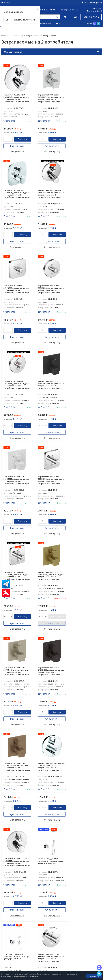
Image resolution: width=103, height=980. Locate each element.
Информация (80, 938)
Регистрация (96, 2)
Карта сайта (6, 950)
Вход (86, 2)
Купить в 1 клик (17, 146)
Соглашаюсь (94, 976)
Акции (89, 23)
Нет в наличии (91, 426)
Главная (5, 36)
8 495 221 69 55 (48, 10)
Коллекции (45, 23)
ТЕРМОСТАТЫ (17, 36)
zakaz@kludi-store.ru (70, 10)
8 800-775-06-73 (92, 962)
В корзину (22, 139)
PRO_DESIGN (96, 938)
